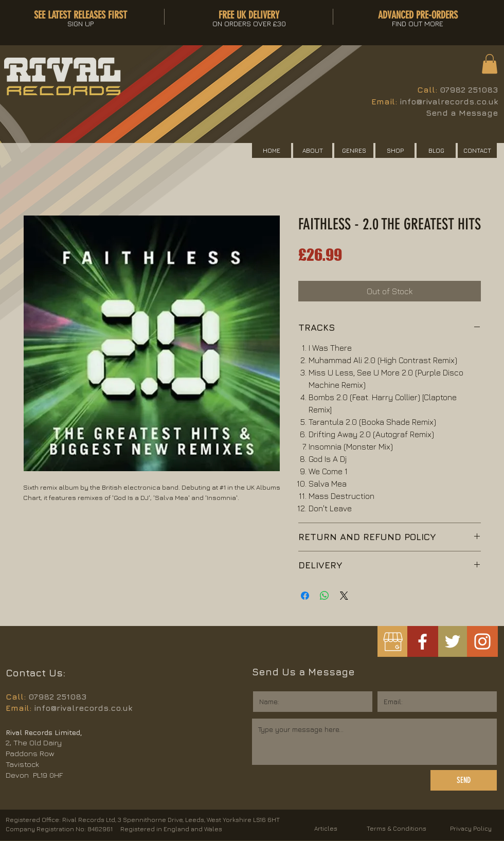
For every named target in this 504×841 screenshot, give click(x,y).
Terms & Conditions (397, 828)
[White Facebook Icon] (422, 642)
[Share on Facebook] (305, 596)
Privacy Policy (471, 828)
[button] (490, 64)
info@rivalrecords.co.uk (449, 101)
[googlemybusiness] (393, 642)
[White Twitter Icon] (453, 641)
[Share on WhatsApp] (325, 596)
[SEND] (464, 780)
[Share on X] (344, 596)
